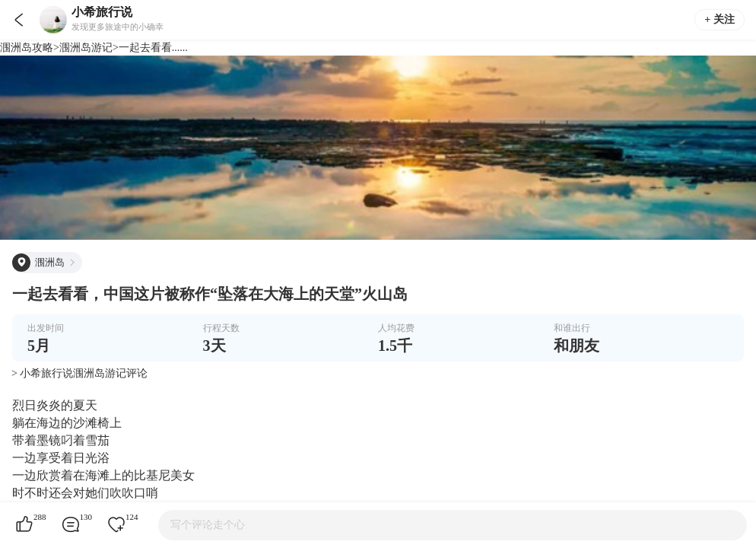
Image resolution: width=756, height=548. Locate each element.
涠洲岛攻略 (27, 48)
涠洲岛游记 (86, 48)
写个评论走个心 (208, 525)
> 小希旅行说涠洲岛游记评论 (79, 373)
